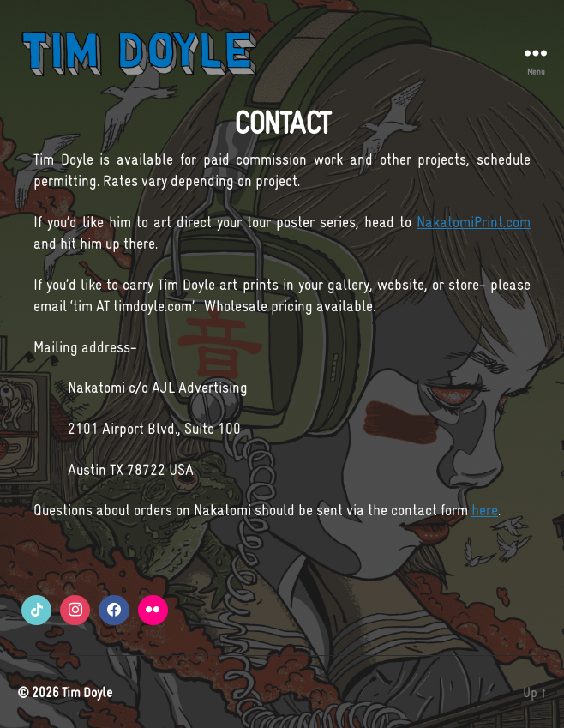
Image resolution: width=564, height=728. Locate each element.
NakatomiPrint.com (474, 222)
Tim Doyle (87, 692)
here (485, 510)
